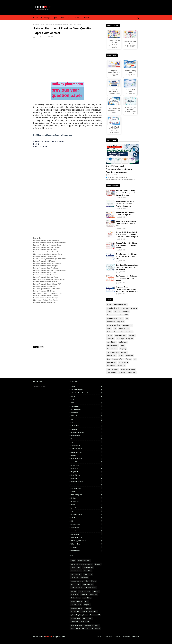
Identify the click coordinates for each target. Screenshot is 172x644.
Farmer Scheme (127, 325)
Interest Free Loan (127, 332)
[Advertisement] (68, 64)
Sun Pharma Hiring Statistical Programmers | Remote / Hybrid (127, 278)
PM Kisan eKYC (111, 356)
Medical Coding (112, 342)
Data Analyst (111, 322)
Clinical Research (112, 315)
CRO (122, 318)
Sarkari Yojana (123, 362)
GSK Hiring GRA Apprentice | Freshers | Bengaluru (126, 214)
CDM (115, 312)
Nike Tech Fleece (112, 349)
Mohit (37, 37)
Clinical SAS (124, 315)
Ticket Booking (111, 373)
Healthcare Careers (113, 332)
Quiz (108, 359)
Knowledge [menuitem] (46, 18)
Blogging (134, 308)
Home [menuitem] (36, 18)
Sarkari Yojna (111, 366)
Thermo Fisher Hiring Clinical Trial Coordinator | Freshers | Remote (127, 245)
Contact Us (127, 636)
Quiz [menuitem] (55, 18)
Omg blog (123, 349)
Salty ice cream (112, 362)
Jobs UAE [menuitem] (88, 18)
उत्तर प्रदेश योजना (132, 373)
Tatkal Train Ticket (112, 369)
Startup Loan (121, 366)
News (123, 345)
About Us (118, 636)
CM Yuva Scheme (112, 318)
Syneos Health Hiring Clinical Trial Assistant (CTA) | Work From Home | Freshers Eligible (127, 234)
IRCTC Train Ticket (121, 335)
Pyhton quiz (129, 356)
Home (35, 24)
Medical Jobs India (113, 345)
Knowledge (120, 339)
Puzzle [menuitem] (78, 18)
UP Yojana (122, 373)
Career (109, 312)
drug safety (121, 322)
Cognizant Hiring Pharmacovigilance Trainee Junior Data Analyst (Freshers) (127, 289)
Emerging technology (113, 325)
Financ (109, 329)
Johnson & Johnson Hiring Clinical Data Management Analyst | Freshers (125, 193)
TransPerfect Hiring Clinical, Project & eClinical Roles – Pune (126, 256)
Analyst (109, 305)
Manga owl (130, 339)
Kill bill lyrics (111, 339)
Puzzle (121, 356)
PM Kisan (124, 352)
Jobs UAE (132, 335)
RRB (40, 24)
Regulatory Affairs (118, 359)
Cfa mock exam (124, 312)
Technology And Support (128, 369)
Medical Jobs (123, 342)
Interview (110, 335)
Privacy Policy (108, 636)
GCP (115, 329)
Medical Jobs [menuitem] (66, 18)
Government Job (124, 329)
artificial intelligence (120, 305)
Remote (129, 359)
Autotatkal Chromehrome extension (118, 308)
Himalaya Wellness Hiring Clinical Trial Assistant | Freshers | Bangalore (125, 204)
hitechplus (49, 637)
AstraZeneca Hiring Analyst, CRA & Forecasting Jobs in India (126, 224)
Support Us (135, 636)
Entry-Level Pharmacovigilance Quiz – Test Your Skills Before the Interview (127, 267)
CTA (127, 318)
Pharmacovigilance (113, 352)
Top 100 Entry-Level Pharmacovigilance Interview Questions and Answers (119, 169)
